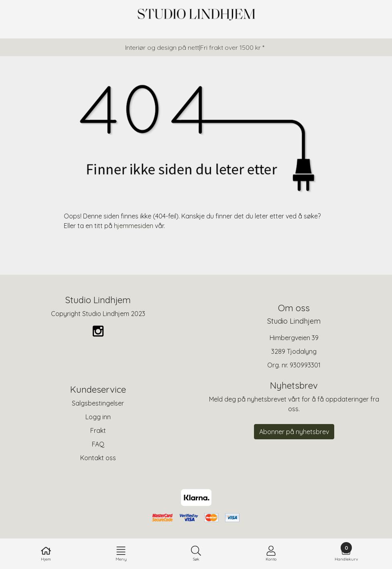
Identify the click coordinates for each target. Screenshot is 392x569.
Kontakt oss (98, 458)
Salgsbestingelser (98, 403)
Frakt (98, 430)
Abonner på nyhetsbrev (294, 432)
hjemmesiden (134, 226)
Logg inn (98, 417)
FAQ (98, 444)
